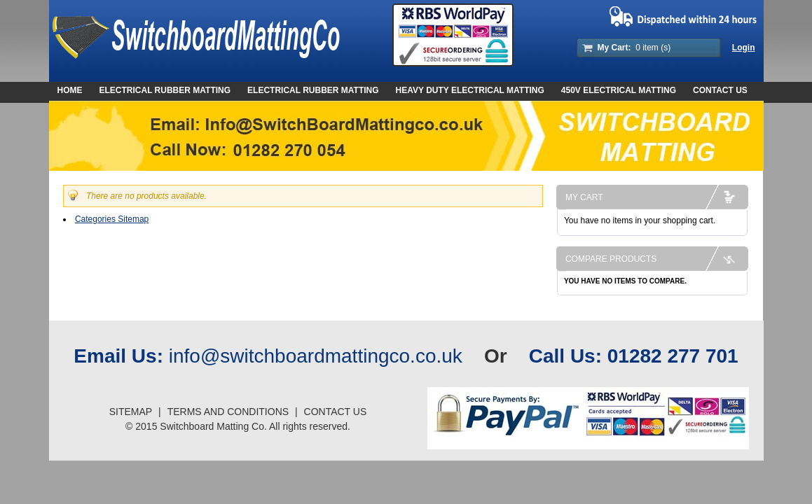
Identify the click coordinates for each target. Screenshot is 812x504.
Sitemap (131, 412)
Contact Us (720, 90)
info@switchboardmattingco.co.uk (316, 356)
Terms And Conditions (228, 412)
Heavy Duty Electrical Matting (470, 90)
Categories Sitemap (112, 219)
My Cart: (614, 48)
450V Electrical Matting (619, 90)
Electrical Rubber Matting (313, 90)
